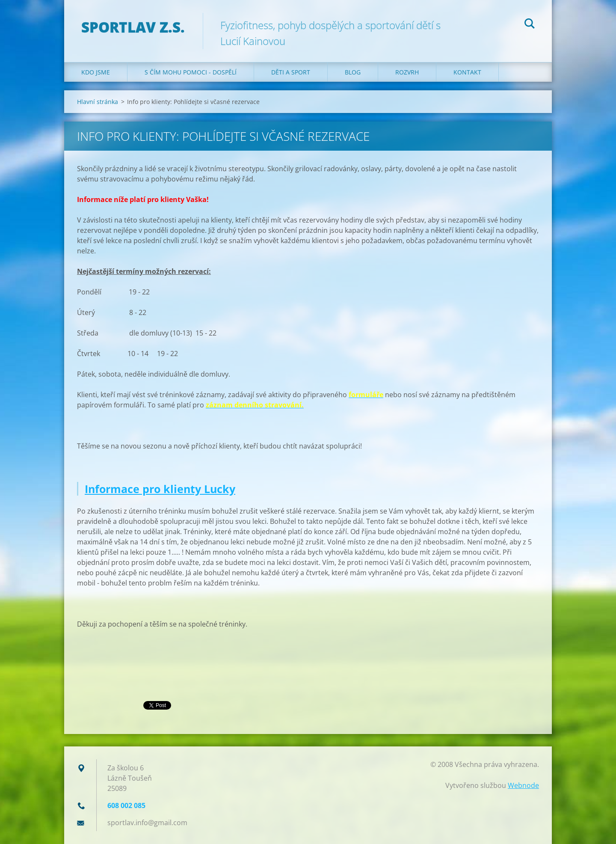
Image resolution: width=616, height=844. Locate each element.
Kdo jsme (96, 72)
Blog (353, 72)
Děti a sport (291, 72)
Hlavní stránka (98, 102)
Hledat (530, 25)
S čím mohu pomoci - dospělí (191, 72)
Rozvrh (407, 72)
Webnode (523, 785)
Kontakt (467, 72)
